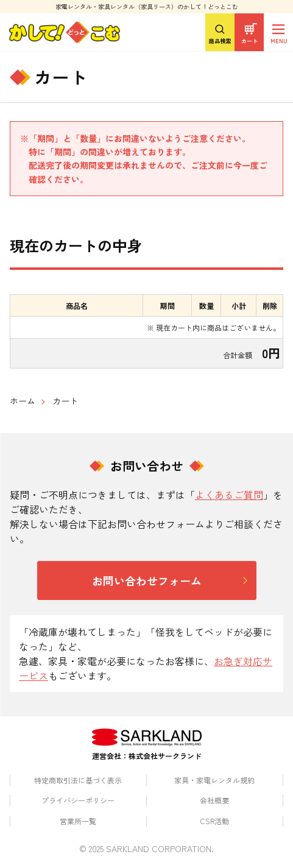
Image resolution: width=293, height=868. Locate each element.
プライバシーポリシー (78, 800)
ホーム (23, 401)
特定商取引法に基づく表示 (78, 780)
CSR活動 (215, 821)
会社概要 (214, 800)
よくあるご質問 (229, 495)
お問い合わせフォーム (147, 580)
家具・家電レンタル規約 (214, 780)
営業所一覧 (78, 821)
